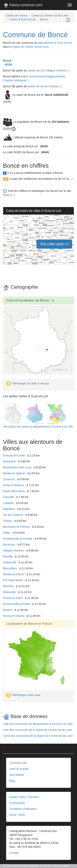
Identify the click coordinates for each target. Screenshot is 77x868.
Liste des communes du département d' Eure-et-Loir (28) (38, 724)
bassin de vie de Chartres (45, 86)
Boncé (7, 61)
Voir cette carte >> (54, 244)
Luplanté (9, 503)
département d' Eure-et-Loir (55, 43)
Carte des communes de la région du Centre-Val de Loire (38, 736)
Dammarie (10, 461)
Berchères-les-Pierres (17, 527)
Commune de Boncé (35, 35)
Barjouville (10, 592)
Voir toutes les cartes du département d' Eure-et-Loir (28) (38, 427)
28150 (8, 65)
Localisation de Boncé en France (29, 624)
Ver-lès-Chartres (13, 515)
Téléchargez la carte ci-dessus (28, 383)
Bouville (8, 556)
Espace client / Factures (24, 797)
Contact (14, 853)
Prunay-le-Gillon (13, 598)
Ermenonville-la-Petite (17, 604)
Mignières (9, 509)
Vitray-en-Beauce (14, 485)
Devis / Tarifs (17, 815)
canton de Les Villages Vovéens (49, 70)
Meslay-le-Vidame (14, 473)
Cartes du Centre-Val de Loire (50, 15)
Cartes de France (17, 15)
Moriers (8, 610)
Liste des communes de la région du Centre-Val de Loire (37, 730)
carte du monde (19, 769)
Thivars (8, 521)
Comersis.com (18, 763)
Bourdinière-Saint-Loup (18, 467)
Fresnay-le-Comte (14, 455)
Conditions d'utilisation (23, 809)
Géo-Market (17, 775)
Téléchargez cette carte (23, 695)
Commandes (17, 803)
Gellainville (10, 562)
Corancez (9, 479)
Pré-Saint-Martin (13, 580)
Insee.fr (9, 195)
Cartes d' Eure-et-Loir (23, 19)
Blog (12, 781)
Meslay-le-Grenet (14, 574)
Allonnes (9, 586)
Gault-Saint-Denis (14, 491)
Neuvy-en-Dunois (14, 616)
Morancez (9, 545)
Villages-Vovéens (14, 550)
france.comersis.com (23, 6)
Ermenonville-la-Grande (18, 539)
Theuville (9, 497)
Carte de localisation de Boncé (28, 300)
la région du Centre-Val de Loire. (30, 47)
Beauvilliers (10, 568)
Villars (7, 533)
